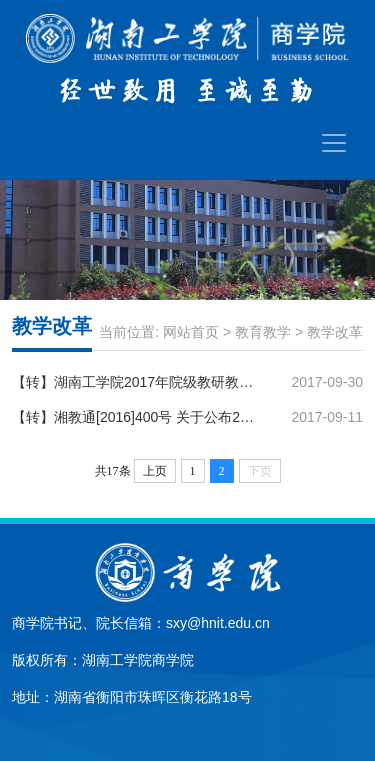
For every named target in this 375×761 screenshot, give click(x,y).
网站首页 (191, 332)
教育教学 (263, 332)
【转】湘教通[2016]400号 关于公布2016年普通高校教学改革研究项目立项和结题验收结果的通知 (135, 417)
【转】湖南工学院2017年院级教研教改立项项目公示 (135, 382)
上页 (155, 471)
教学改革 (335, 332)
